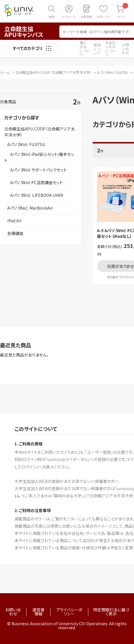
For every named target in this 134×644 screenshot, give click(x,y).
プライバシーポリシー (69, 612)
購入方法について (85, 49)
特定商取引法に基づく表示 (111, 612)
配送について (97, 49)
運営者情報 (38, 612)
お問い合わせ (126, 49)
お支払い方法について (111, 49)
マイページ (69, 17)
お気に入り (104, 17)
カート (123, 11)
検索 (52, 17)
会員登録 (86, 17)
